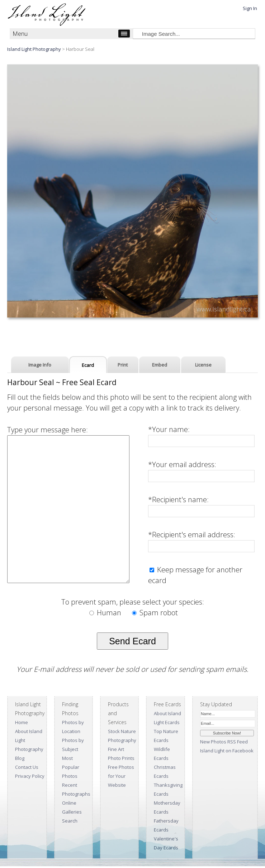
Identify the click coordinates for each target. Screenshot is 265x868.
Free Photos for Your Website (121, 776)
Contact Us (27, 767)
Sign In (250, 8)
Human (106, 613)
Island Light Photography (34, 49)
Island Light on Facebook (227, 751)
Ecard (88, 365)
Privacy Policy (30, 776)
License (203, 365)
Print (123, 365)
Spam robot (155, 613)
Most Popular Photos (71, 767)
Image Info (40, 365)
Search (70, 821)
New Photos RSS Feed (224, 742)
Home (22, 722)
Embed (160, 365)
